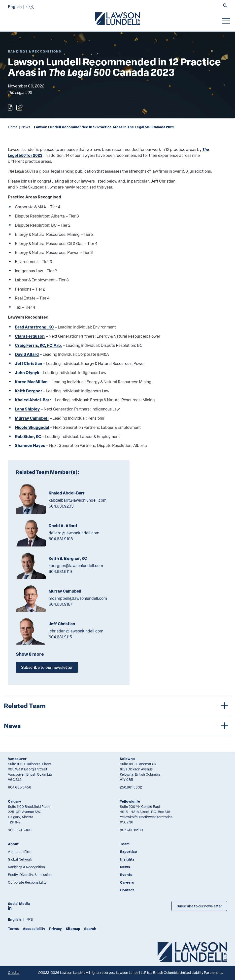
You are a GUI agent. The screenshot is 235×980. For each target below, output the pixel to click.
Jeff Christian (29, 363)
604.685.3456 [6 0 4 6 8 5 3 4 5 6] (20, 787)
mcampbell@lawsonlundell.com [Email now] (78, 598)
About (13, 844)
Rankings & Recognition (26, 867)
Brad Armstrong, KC (34, 327)
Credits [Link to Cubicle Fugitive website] (14, 972)
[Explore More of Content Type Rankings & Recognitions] (35, 51)
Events (126, 875)
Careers (127, 882)
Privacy (55, 929)
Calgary (15, 801)
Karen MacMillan (31, 382)
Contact (127, 890)
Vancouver (17, 759)
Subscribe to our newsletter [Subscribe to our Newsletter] (199, 906)
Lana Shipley (27, 409)
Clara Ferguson (30, 336)
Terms (13, 929)
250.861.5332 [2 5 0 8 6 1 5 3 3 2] (131, 787)
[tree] (117, 716)
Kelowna (127, 759)
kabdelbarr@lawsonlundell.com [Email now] (78, 500)
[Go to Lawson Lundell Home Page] (118, 19)
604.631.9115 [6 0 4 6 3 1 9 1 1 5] (60, 637)
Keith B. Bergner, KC (68, 558)
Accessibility (34, 929)
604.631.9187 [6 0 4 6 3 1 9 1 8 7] (61, 604)
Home (13, 127)
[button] (225, 6)
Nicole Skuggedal (32, 427)
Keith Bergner (29, 391)
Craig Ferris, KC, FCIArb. (38, 345)
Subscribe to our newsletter (47, 667)
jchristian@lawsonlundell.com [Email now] (76, 631)
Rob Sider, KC (28, 436)
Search (90, 929)
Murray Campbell (32, 418)
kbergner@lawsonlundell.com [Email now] (76, 566)
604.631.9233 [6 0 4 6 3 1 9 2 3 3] (61, 506)
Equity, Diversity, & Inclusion (30, 875)
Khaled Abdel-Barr (33, 400)
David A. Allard (63, 526)
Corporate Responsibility (27, 882)
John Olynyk (27, 372)
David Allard (27, 354)
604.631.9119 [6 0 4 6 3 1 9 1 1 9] (60, 572)
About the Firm (20, 852)
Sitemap (73, 929)
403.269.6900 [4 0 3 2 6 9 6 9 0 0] (20, 830)
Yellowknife (130, 801)
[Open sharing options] (20, 108)
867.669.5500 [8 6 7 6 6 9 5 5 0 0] (131, 830)
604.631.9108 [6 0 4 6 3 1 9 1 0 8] (61, 539)
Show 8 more (30, 654)
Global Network (20, 859)
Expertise (129, 852)
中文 (30, 7)
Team (125, 844)
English (15, 7)
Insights (127, 859)
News (26, 127)
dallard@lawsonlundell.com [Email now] (74, 533)
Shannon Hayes (30, 445)
